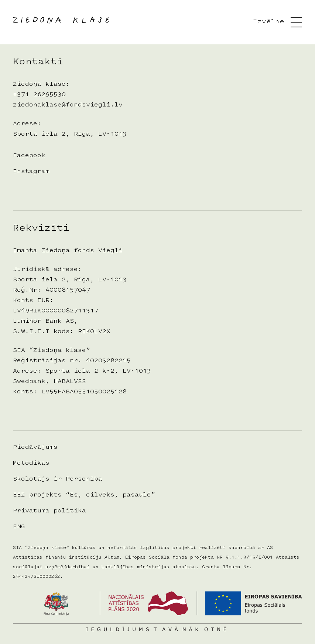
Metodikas (31, 463)
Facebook (29, 156)
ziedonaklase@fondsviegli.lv (68, 105)
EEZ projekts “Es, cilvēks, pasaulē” (84, 495)
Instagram (31, 172)
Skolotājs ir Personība (58, 479)
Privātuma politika (49, 511)
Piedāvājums (35, 447)
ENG (19, 527)
